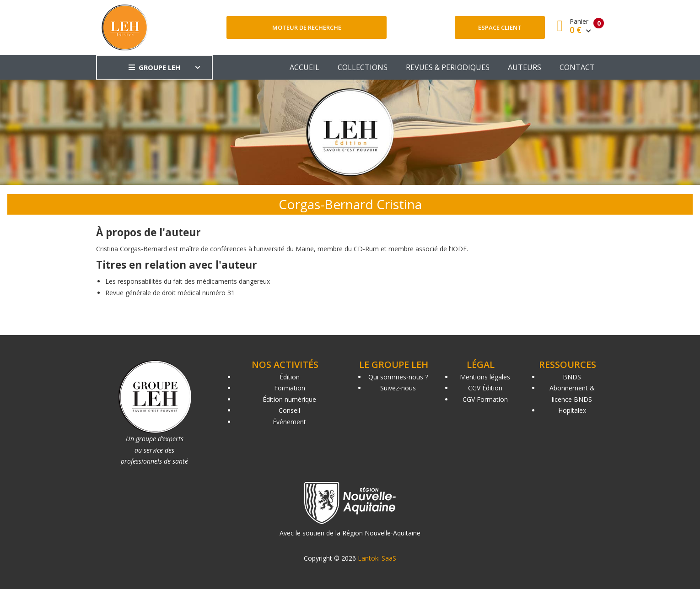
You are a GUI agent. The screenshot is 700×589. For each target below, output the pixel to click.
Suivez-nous (398, 388)
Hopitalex (572, 410)
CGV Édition (485, 388)
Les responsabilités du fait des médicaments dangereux (188, 281)
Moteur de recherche (307, 27)
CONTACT (577, 67)
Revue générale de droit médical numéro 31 (170, 293)
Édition (290, 377)
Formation (290, 388)
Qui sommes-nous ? (398, 377)
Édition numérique (289, 399)
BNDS (572, 377)
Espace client (500, 27)
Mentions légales (485, 377)
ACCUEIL (304, 67)
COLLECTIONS (363, 67)
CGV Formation (485, 399)
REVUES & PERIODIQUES (448, 67)
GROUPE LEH (154, 67)
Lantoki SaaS (377, 558)
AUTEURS (525, 67)
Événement (289, 422)
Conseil (289, 410)
